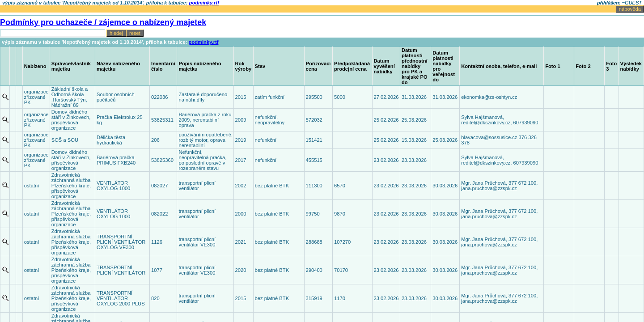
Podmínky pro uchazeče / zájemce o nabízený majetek (103, 22)
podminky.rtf (204, 42)
